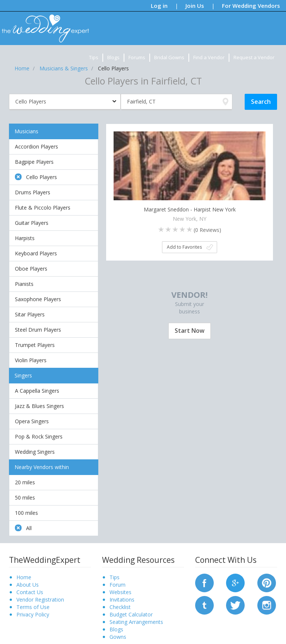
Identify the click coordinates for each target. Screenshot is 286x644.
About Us (28, 585)
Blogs (113, 57)
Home (24, 577)
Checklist (120, 607)
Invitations (122, 600)
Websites (120, 592)
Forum (117, 585)
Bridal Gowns (169, 57)
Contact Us (30, 592)
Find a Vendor (209, 57)
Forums (137, 57)
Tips (94, 57)
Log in (159, 6)
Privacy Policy (33, 614)
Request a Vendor (254, 57)
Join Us (195, 6)
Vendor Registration (40, 600)
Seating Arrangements (136, 622)
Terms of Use (33, 607)
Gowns (118, 637)
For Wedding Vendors (251, 6)
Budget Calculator (131, 614)
